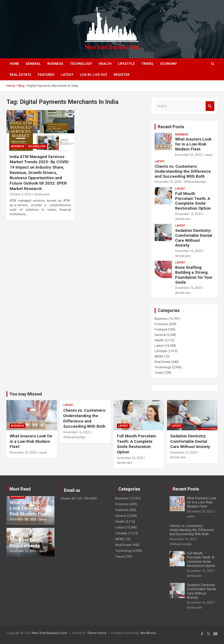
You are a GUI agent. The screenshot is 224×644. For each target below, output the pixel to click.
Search (210, 106)
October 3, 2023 (21, 194)
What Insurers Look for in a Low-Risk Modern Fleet (193, 144)
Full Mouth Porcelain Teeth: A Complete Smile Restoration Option (193, 201)
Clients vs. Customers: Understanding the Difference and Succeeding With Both (183, 171)
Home (14, 64)
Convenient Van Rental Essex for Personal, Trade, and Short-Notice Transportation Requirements (28, 531)
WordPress (148, 633)
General (33, 64)
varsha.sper (42, 194)
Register (122, 75)
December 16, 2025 (168, 182)
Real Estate (21, 75)
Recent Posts (171, 127)
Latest (67, 75)
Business (55, 64)
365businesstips (195, 182)
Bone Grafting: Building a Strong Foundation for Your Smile (194, 275)
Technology (81, 64)
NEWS (159, 356)
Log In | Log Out (94, 75)
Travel (148, 64)
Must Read (20, 489)
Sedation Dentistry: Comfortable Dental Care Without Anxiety (194, 238)
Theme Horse (97, 633)
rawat (208, 155)
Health (105, 64)
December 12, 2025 (23, 551)
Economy (169, 64)
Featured (46, 75)
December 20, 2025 (188, 155)
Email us (72, 490)
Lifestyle (126, 64)
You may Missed (26, 394)
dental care (183, 219)
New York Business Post (50, 633)
